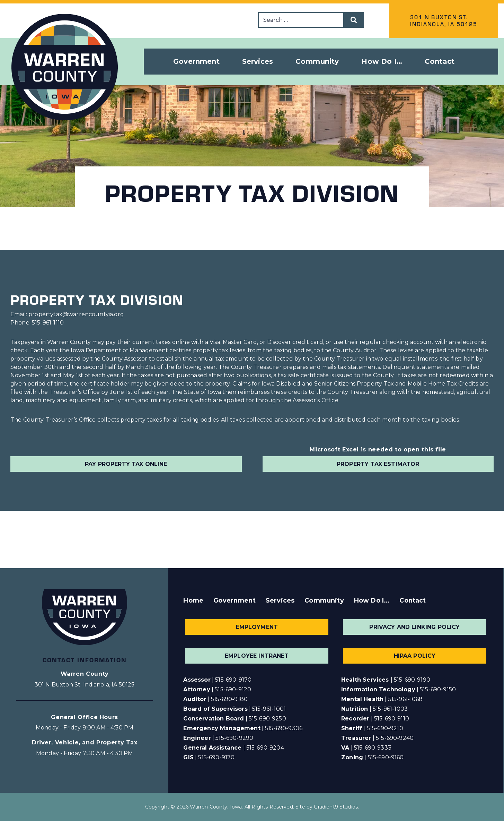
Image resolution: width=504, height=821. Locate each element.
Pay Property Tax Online (126, 464)
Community (324, 600)
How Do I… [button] (382, 61)
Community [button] (317, 61)
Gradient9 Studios (336, 807)
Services (280, 600)
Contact (440, 61)
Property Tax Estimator (378, 464)
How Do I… (372, 600)
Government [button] (196, 61)
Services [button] (258, 61)
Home (193, 600)
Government (235, 600)
